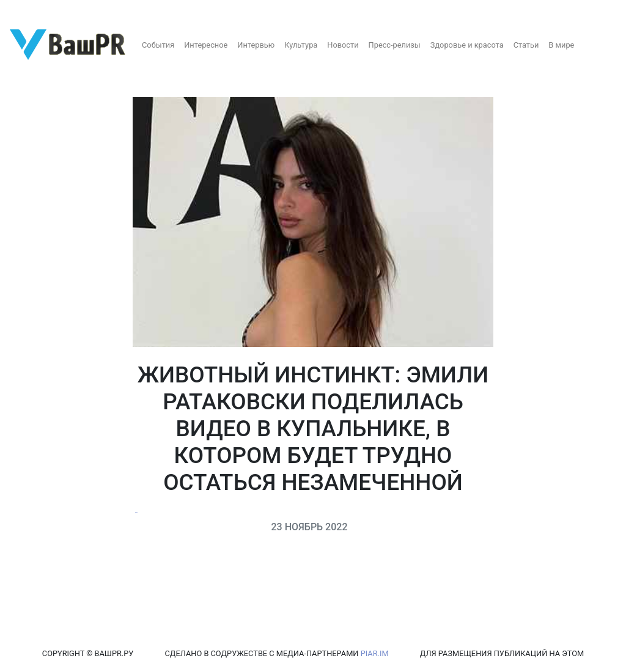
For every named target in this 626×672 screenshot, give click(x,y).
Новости (343, 45)
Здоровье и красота (467, 45)
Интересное (206, 45)
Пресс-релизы (395, 45)
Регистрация (33, 11)
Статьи (526, 45)
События (158, 45)
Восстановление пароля (121, 11)
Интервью (256, 45)
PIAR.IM (375, 653)
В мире (561, 45)
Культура (301, 45)
